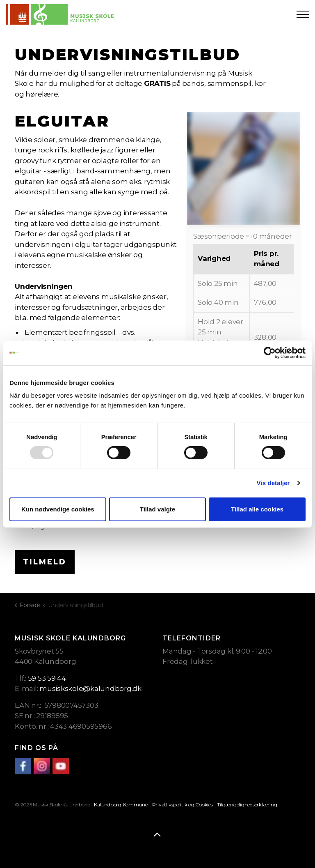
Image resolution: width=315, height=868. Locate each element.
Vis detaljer (273, 483)
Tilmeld (45, 562)
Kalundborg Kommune (121, 805)
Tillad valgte (157, 509)
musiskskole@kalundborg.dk (90, 688)
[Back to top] (157, 835)
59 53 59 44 (47, 678)
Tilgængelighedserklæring (247, 805)
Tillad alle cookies (257, 509)
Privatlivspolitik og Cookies (183, 805)
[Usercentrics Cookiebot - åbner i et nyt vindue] (270, 352)
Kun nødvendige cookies (58, 509)
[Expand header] (303, 14)
